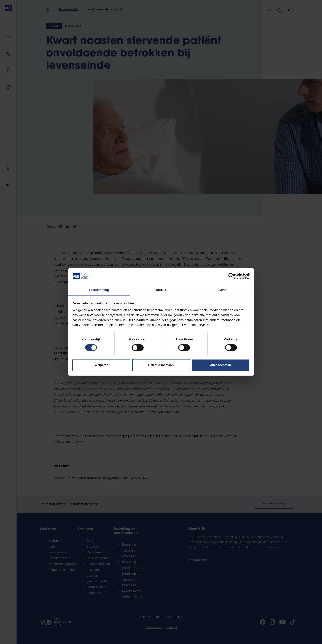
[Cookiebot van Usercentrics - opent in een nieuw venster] (231, 276)
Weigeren (101, 365)
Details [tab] (161, 290)
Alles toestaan (221, 365)
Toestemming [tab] (99, 290)
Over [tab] (223, 290)
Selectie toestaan (161, 365)
